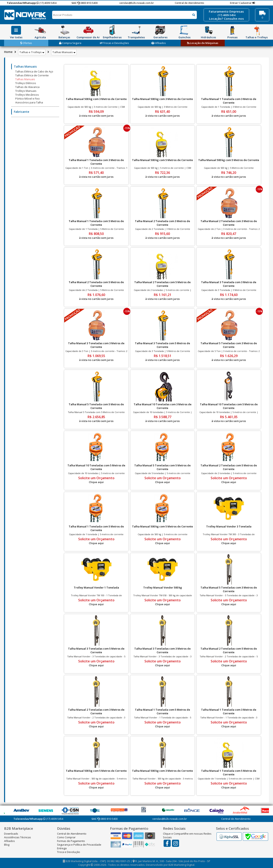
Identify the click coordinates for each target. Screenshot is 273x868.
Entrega (62, 848)
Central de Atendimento (189, 3)
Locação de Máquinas (203, 43)
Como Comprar (66, 837)
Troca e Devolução (69, 852)
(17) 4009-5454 (46, 3)
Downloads (11, 834)
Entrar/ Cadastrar (241, 3)
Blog (7, 845)
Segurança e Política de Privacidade (79, 845)
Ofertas (26, 43)
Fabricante (21, 112)
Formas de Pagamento (71, 841)
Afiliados (159, 43)
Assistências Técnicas (18, 837)
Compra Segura (70, 43)
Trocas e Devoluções (114, 43)
